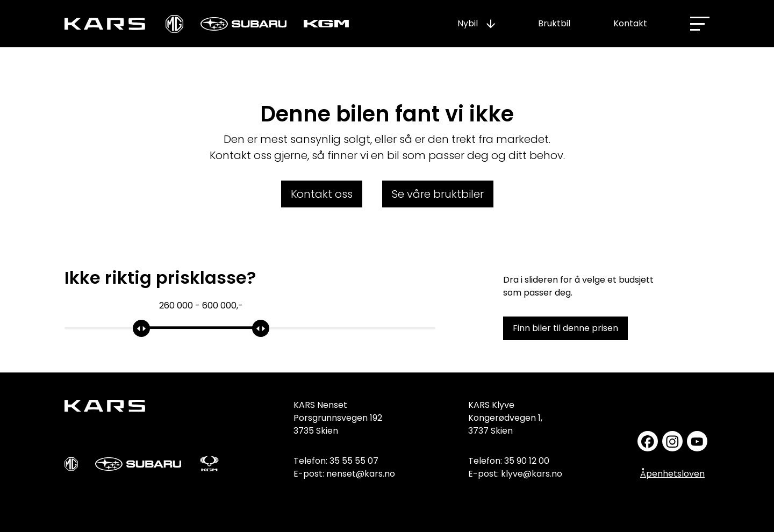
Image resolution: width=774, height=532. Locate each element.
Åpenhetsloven (672, 474)
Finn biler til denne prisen (565, 328)
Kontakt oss (322, 194)
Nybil (468, 23)
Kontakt (630, 23)
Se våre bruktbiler (438, 194)
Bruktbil (554, 23)
